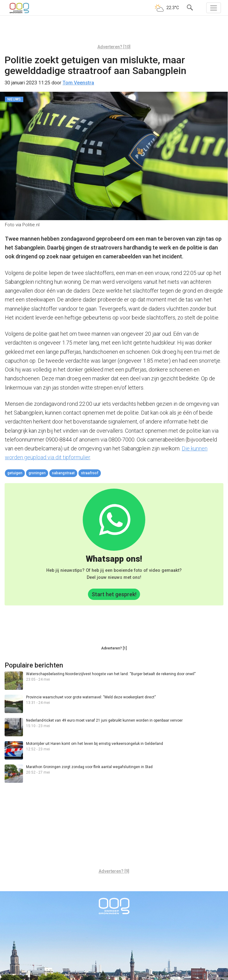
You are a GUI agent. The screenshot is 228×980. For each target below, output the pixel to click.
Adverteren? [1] (114, 648)
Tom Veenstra (78, 83)
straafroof (90, 473)
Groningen (37, 473)
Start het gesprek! (114, 594)
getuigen (15, 473)
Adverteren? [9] (114, 871)
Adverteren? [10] (114, 47)
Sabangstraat (63, 473)
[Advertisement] (114, 32)
